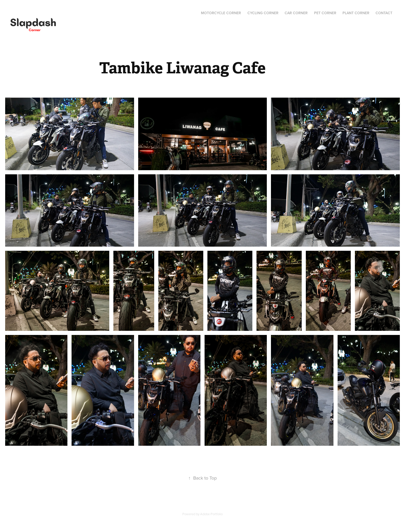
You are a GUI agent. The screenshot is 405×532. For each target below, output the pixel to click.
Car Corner (296, 13)
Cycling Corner (263, 13)
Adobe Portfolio (211, 514)
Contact (384, 13)
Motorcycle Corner (221, 13)
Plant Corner (356, 13)
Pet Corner (325, 13)
